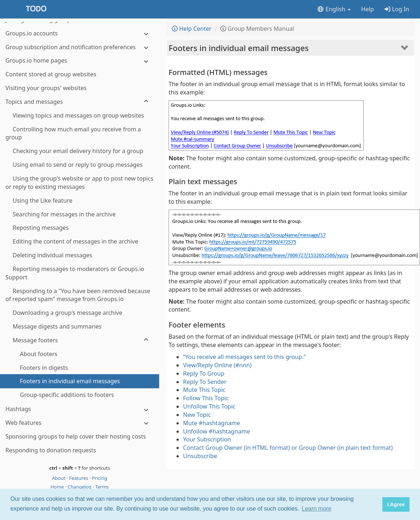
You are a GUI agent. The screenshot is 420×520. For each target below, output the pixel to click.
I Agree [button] (396, 504)
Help (368, 9)
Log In (397, 9)
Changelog (80, 487)
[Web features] (80, 423)
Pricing (99, 478)
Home (58, 487)
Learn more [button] (317, 509)
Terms (102, 487)
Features (79, 478)
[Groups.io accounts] (80, 33)
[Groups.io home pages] (80, 61)
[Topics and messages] (80, 102)
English (334, 9)
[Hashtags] (80, 409)
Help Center (192, 29)
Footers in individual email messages (239, 48)
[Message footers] (80, 340)
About (59, 478)
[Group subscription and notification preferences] (80, 47)
